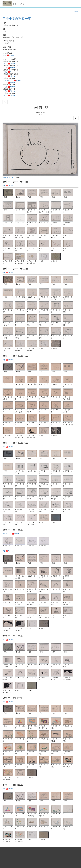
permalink (75, 11)
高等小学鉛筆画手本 (17, 18)
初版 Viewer (9, 55)
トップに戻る (18, 4)
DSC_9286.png (8, 177)
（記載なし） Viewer (13, 80)
